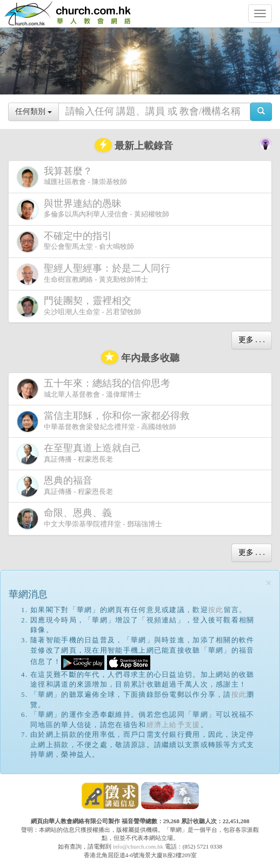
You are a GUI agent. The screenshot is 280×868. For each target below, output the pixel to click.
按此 (216, 610)
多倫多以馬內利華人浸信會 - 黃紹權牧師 (93, 209)
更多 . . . (252, 340)
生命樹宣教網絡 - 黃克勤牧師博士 (96, 274)
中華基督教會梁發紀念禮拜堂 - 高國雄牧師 (105, 421)
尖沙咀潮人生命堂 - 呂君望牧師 (79, 306)
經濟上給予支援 (174, 725)
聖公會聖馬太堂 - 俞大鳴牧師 (75, 242)
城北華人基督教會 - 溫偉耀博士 (96, 389)
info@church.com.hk (138, 846)
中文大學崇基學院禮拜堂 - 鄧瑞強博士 (89, 518)
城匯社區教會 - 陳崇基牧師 (72, 177)
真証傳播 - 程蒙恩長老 (81, 454)
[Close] (269, 583)
